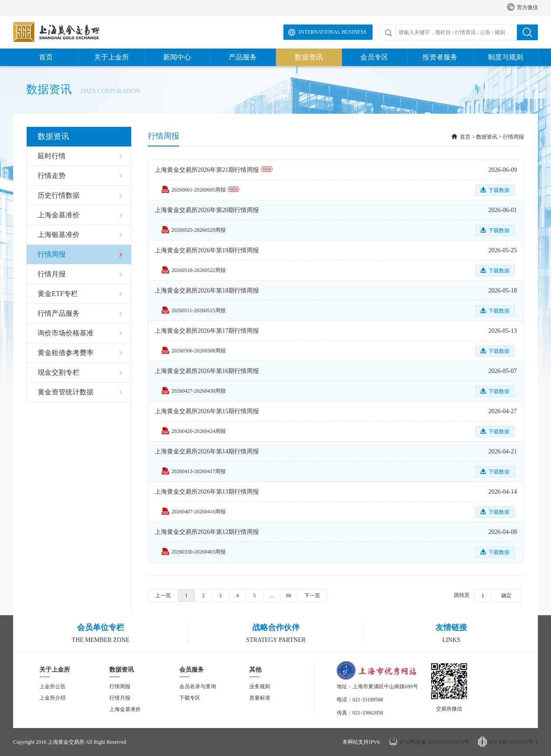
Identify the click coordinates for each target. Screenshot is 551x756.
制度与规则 (506, 57)
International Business (333, 32)
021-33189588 (368, 700)
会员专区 (374, 57)
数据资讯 (309, 57)
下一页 (312, 596)
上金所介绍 (52, 698)
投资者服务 (440, 57)
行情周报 (513, 137)
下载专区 (190, 698)
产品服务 (243, 57)
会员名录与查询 (198, 686)
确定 (506, 596)
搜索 (527, 32)
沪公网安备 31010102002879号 (434, 742)
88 (289, 596)
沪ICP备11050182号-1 (513, 742)
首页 (46, 57)
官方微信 (522, 8)
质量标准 (260, 698)
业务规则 (260, 686)
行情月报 (120, 698)
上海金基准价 (125, 709)
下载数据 (499, 190)
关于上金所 (112, 57)
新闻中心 (177, 57)
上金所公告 (52, 686)
